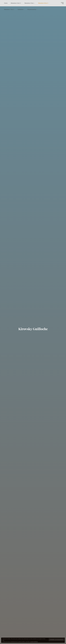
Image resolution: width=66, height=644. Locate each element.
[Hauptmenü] (62, 3)
